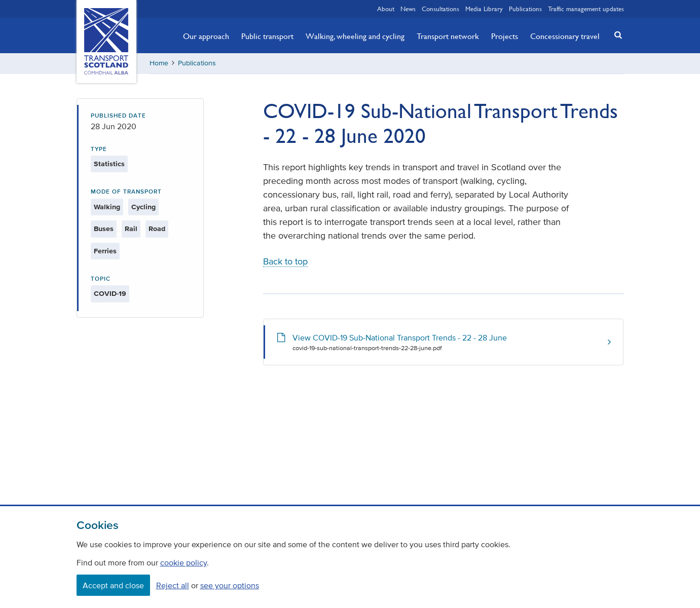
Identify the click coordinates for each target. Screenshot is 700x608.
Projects (505, 36)
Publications (525, 9)
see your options (230, 585)
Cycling (143, 207)
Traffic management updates (586, 9)
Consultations (440, 9)
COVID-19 (110, 294)
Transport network (448, 36)
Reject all (173, 585)
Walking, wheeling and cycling (355, 36)
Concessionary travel (565, 36)
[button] (615, 35)
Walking (107, 207)
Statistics (109, 164)
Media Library (484, 9)
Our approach (206, 36)
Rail (131, 229)
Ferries (105, 251)
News (408, 9)
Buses (104, 229)
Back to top (285, 261)
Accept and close (113, 585)
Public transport (267, 36)
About (386, 9)
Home (159, 63)
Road (157, 229)
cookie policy (183, 562)
